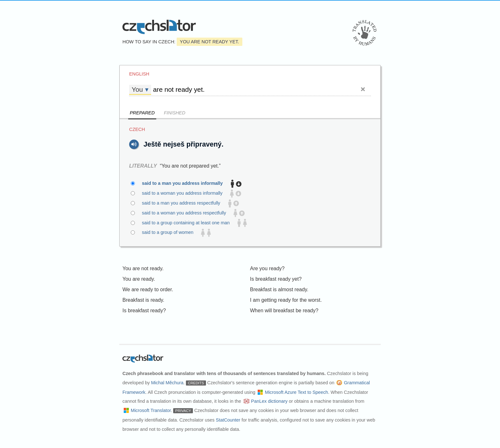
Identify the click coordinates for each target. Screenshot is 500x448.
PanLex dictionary (269, 401)
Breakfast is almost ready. (279, 289)
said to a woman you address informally (186, 193)
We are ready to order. (148, 289)
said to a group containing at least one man (189, 223)
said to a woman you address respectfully (188, 213)
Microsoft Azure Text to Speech (297, 392)
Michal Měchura (167, 383)
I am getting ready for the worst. (286, 300)
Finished (175, 113)
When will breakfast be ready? (284, 311)
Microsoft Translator (151, 410)
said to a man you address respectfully (185, 203)
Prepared (142, 113)
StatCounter (228, 420)
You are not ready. (143, 268)
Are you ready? (267, 268)
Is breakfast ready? (144, 311)
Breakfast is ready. (143, 300)
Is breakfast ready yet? (276, 279)
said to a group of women (171, 233)
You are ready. (139, 279)
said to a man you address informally (186, 184)
